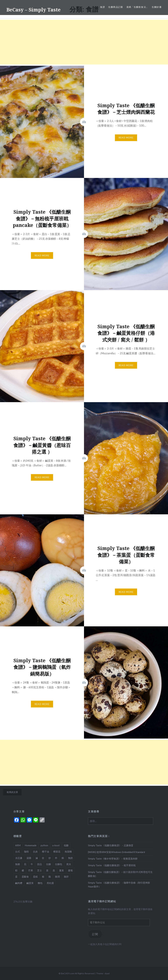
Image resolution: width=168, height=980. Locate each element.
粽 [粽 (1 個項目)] (16, 870)
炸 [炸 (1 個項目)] (56, 858)
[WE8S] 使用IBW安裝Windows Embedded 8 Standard (116, 852)
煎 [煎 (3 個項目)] (25, 864)
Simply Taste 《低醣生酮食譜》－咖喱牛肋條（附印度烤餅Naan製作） (119, 885)
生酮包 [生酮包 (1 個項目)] (59, 864)
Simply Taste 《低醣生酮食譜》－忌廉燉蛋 (111, 845)
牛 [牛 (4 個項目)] (32, 864)
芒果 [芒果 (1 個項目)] (31, 870)
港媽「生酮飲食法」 (137, 7)
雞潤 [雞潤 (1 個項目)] (57, 877)
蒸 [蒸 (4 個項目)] (54, 870)
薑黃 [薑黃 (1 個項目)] (62, 870)
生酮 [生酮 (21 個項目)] (48, 864)
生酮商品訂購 (116, 7)
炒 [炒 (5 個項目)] (50, 858)
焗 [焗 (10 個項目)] (63, 858)
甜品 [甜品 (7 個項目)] (40, 864)
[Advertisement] (84, 42)
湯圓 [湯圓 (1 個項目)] (29, 858)
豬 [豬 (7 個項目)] (43, 877)
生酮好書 (157, 7)
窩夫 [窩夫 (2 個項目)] (69, 864)
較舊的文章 (12, 792)
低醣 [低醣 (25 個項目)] (66, 845)
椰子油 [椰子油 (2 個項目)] (46, 852)
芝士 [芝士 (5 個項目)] (40, 870)
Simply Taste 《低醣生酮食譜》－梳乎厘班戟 (112, 865)
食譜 (103, 7)
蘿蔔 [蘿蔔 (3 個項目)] (70, 870)
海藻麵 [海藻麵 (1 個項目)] (68, 852)
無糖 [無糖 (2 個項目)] (18, 864)
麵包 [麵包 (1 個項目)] (40, 883)
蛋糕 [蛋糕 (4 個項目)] (35, 877)
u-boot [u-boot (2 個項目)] (56, 845)
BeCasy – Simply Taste (33, 10)
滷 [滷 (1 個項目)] (37, 858)
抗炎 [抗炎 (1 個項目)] (35, 852)
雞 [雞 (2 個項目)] (50, 877)
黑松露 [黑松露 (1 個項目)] (50, 883)
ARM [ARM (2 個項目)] (18, 845)
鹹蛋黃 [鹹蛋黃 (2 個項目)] (30, 883)
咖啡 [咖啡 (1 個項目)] (26, 852)
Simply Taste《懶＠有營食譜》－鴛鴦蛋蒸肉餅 (113, 859)
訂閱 (95, 934)
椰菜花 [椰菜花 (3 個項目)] (57, 852)
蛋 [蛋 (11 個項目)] (16, 877)
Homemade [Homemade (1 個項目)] (31, 845)
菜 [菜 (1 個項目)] (47, 870)
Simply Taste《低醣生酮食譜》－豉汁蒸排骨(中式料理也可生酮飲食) (120, 874)
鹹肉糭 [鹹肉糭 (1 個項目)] (19, 883)
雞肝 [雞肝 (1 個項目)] (66, 877)
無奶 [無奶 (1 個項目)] (70, 858)
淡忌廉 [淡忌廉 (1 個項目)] (19, 858)
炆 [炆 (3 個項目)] (43, 858)
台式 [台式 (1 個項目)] (18, 852)
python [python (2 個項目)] (44, 845)
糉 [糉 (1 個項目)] (23, 870)
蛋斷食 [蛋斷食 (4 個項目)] (25, 877)
